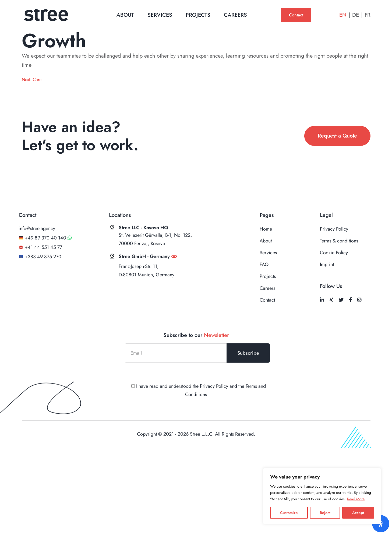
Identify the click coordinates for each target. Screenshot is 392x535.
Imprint (327, 275)
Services (160, 15)
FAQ (264, 275)
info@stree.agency (37, 239)
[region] (322, 496)
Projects (198, 15)
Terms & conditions (339, 252)
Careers (235, 15)
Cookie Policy (334, 263)
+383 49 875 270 (43, 267)
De (356, 15)
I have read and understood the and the (196, 401)
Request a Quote (337, 136)
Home (266, 240)
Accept (358, 513)
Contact (296, 15)
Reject (325, 513)
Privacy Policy (334, 240)
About (125, 15)
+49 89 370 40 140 (45, 249)
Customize (289, 513)
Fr (368, 15)
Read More (356, 499)
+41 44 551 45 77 (43, 258)
